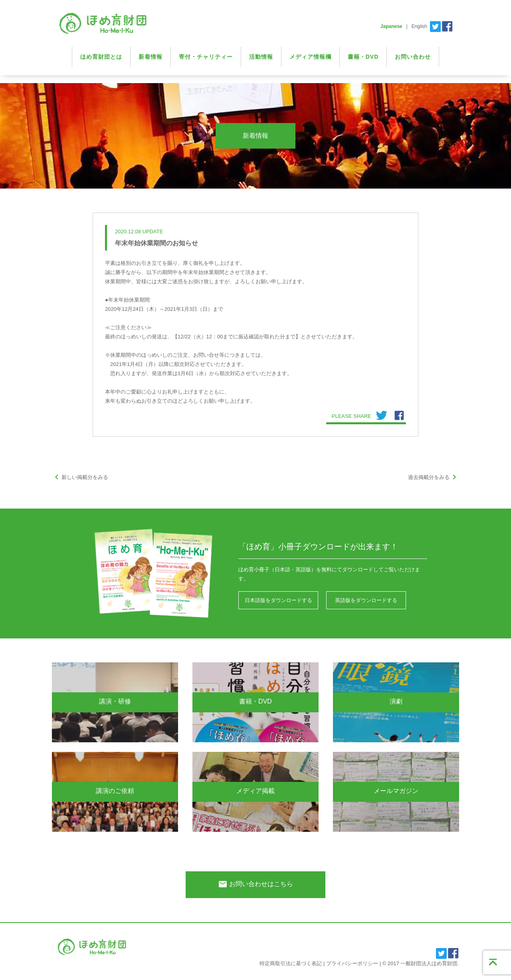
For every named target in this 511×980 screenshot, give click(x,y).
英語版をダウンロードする (366, 600)
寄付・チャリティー (206, 57)
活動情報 (261, 57)
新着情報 (151, 57)
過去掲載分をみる (434, 477)
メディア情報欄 (310, 57)
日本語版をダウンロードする (278, 600)
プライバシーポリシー (352, 963)
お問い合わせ (413, 57)
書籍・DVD (363, 57)
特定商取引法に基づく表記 (291, 963)
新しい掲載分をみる (80, 477)
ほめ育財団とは (101, 57)
